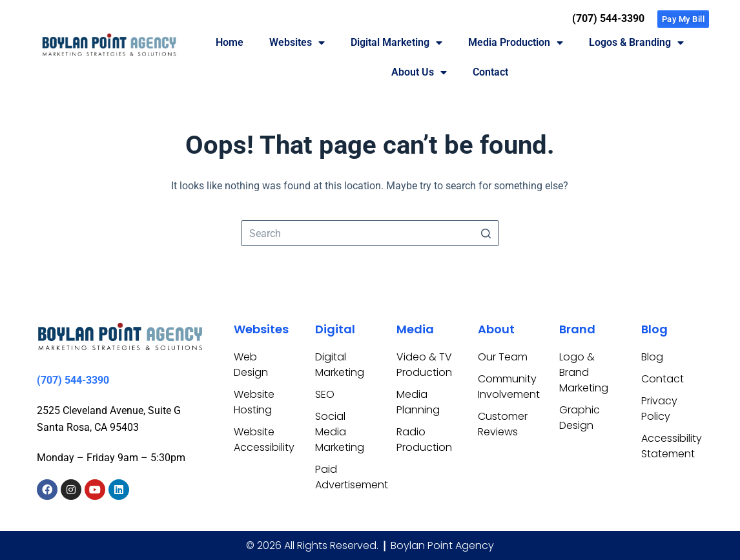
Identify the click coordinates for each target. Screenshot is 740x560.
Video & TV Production (424, 365)
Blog (654, 329)
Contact (490, 72)
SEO (325, 394)
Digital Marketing (396, 43)
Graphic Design (580, 418)
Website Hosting (254, 402)
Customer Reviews (503, 424)
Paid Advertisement (343, 477)
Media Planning (418, 402)
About (496, 329)
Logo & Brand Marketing (584, 372)
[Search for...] (370, 233)
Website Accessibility (262, 440)
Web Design (251, 365)
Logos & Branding (636, 43)
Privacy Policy (659, 409)
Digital (335, 329)
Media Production (516, 43)
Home (230, 42)
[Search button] (486, 233)
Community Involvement (506, 387)
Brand (577, 329)
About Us (419, 72)
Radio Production (424, 440)
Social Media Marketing (340, 432)
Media (415, 329)
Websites (297, 43)
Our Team (503, 357)
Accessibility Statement (669, 446)
